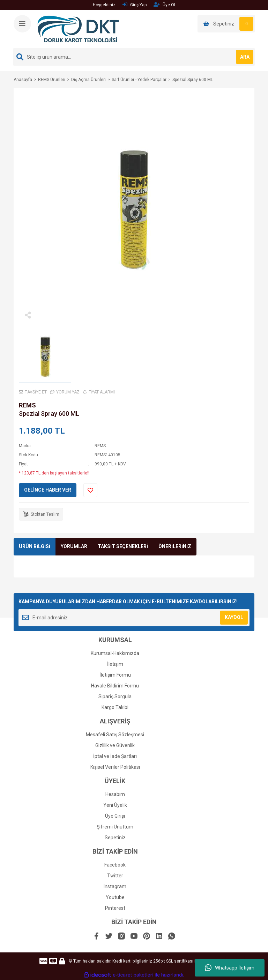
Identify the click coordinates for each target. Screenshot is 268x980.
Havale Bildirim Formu (115, 686)
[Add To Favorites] (90, 490)
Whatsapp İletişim (230, 968)
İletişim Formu (115, 675)
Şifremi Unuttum (115, 827)
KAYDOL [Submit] (234, 617)
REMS (27, 405)
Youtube (115, 897)
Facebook (115, 865)
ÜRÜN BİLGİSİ (35, 546)
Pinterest (115, 908)
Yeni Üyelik (115, 805)
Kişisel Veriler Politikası (115, 767)
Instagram (115, 886)
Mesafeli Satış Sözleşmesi (115, 735)
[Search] (134, 57)
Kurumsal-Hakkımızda (115, 653)
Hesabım (115, 794)
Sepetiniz (115, 838)
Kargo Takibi (115, 707)
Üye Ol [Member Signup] (164, 5)
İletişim (115, 664)
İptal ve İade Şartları (115, 756)
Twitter (115, 876)
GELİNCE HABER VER (48, 490)
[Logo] (78, 29)
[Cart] (226, 24)
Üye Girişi (115, 816)
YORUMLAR (74, 546)
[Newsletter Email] (134, 618)
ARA (245, 57)
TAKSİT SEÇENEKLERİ (123, 546)
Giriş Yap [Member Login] (135, 5)
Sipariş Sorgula (115, 697)
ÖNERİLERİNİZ (175, 546)
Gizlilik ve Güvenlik (115, 745)
